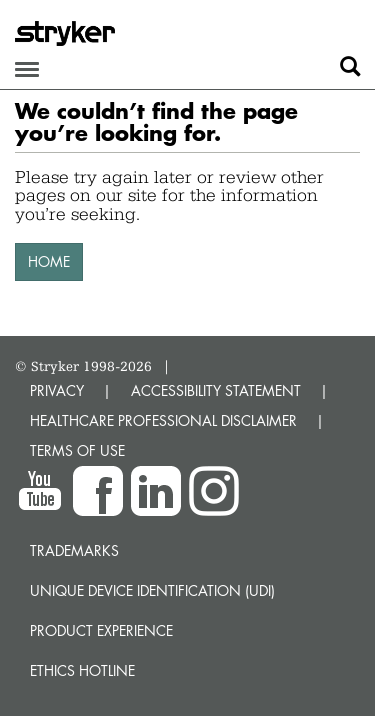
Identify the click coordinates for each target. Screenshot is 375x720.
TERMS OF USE (77, 450)
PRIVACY (57, 390)
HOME (49, 261)
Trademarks (74, 550)
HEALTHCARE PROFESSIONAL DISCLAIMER (163, 420)
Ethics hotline (82, 670)
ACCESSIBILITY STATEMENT (216, 390)
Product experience (101, 630)
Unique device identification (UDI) (152, 590)
